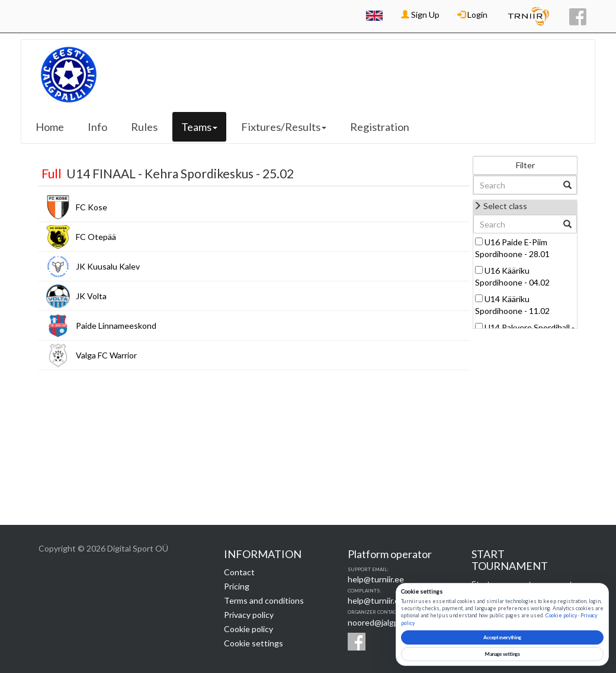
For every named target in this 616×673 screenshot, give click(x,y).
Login (472, 15)
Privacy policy (249, 615)
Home (50, 127)
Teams (199, 127)
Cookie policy (248, 629)
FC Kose (92, 207)
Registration (380, 127)
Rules (144, 127)
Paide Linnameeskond (116, 326)
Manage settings (502, 654)
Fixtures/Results (284, 127)
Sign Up (420, 15)
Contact (239, 572)
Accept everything (502, 637)
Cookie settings (254, 643)
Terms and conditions (264, 600)
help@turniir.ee (376, 579)
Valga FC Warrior (106, 355)
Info (97, 127)
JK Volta (91, 296)
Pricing (237, 586)
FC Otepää (96, 237)
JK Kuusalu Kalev (108, 266)
